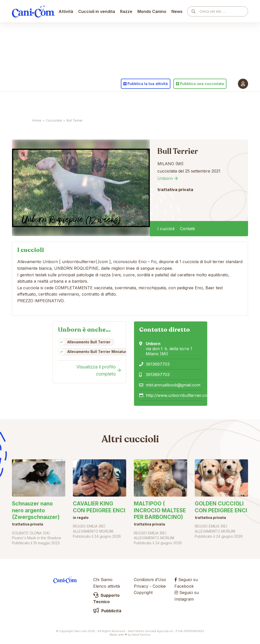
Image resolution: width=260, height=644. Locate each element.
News (177, 103)
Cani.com (34, 103)
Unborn (165, 178)
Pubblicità (107, 611)
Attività (66, 103)
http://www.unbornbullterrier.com (178, 395)
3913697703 (158, 364)
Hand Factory (141, 635)
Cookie (159, 586)
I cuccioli (166, 229)
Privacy (141, 586)
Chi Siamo (103, 580)
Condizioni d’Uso (150, 580)
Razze (126, 103)
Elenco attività (107, 586)
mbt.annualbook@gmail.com (173, 385)
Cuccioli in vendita (97, 103)
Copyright (143, 592)
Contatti (187, 229)
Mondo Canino (152, 103)
